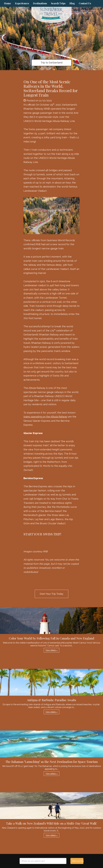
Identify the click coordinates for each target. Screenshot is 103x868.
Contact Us (85, 3)
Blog (72, 3)
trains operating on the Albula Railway (45, 417)
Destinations (40, 3)
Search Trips (58, 3)
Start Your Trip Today (51, 594)
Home (8, 3)
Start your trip (78, 861)
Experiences (22, 3)
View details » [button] (51, 650)
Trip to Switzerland (51, 63)
